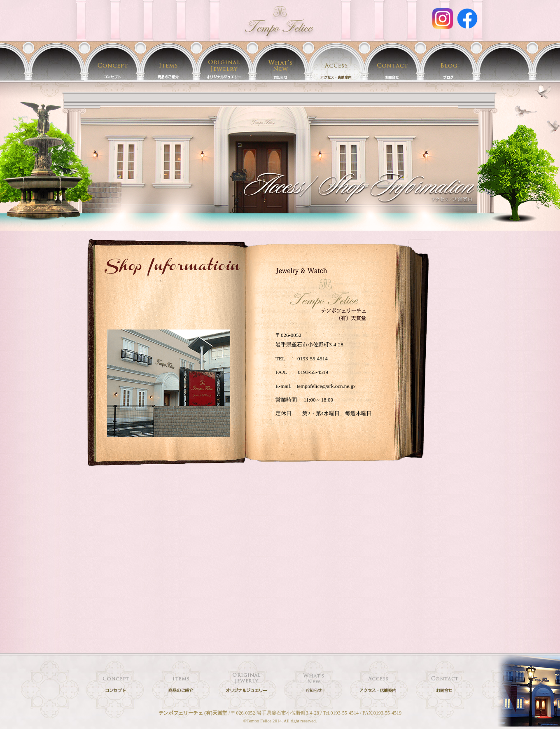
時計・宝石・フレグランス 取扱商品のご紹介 (168, 61)
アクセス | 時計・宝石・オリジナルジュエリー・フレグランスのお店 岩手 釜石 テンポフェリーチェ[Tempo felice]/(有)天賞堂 (280, 21)
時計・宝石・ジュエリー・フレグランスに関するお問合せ (445, 685)
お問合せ (392, 61)
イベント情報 (280, 61)
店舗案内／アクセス (336, 61)
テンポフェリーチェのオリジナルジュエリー (224, 61)
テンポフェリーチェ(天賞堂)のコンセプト (112, 61)
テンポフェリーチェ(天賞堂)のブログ (448, 61)
